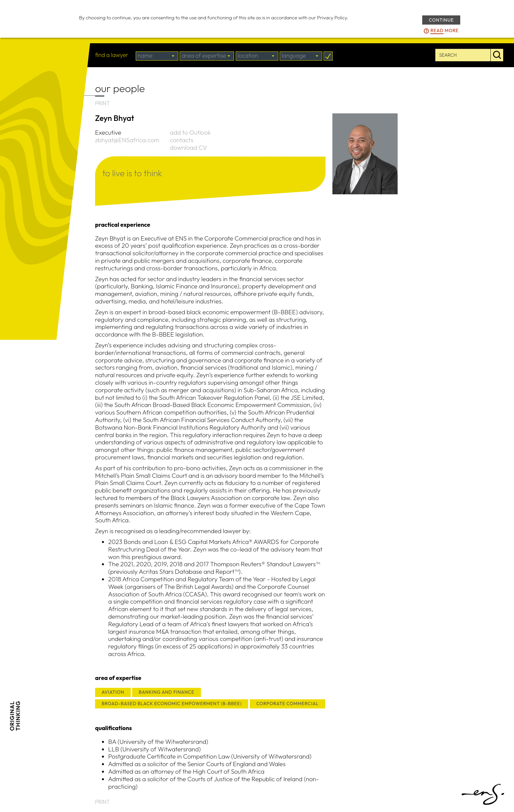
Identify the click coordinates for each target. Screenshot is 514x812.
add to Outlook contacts (190, 136)
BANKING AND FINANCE (166, 692)
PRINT (102, 103)
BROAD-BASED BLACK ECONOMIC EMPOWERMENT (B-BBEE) (172, 704)
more (445, 31)
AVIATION (113, 692)
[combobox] (157, 56)
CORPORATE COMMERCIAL (287, 704)
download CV (188, 147)
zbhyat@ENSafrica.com (127, 140)
